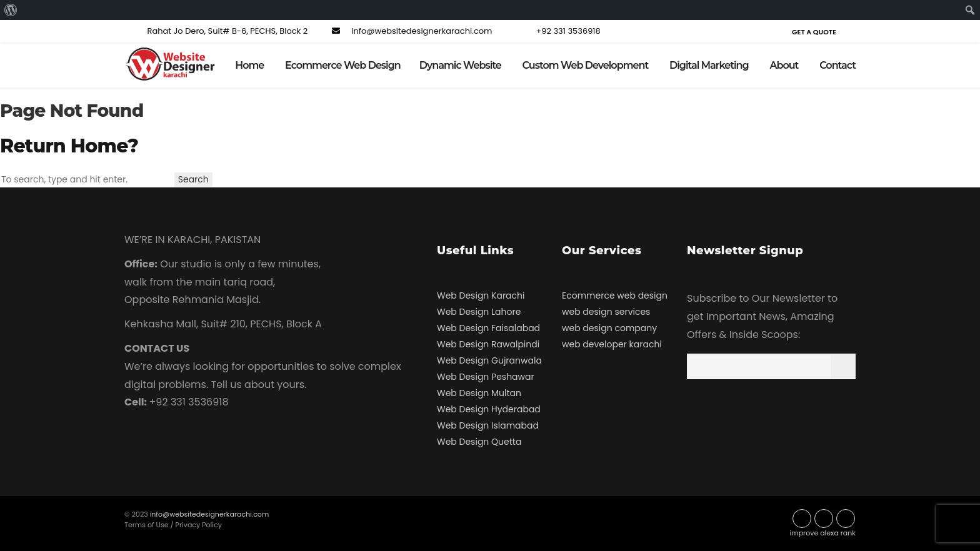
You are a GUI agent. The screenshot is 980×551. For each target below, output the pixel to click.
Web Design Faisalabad (488, 328)
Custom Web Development (586, 65)
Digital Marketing (709, 65)
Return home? (69, 146)
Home (249, 65)
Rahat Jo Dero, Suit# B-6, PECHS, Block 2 (216, 31)
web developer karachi (612, 344)
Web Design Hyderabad (489, 409)
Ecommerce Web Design (343, 65)
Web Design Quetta (479, 442)
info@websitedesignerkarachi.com (411, 31)
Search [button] (193, 179)
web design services (606, 312)
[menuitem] (11, 10)
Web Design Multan (479, 393)
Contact (837, 65)
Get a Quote (814, 32)
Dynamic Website (460, 65)
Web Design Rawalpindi (488, 344)
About (784, 65)
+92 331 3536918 (557, 31)
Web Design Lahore (479, 312)
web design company (609, 328)
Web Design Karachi (481, 295)
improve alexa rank (823, 533)
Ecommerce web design (615, 295)
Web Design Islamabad (488, 425)
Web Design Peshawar (486, 377)
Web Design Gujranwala (489, 360)
